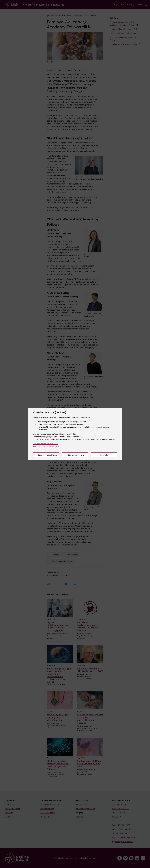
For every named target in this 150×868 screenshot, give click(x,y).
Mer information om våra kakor (45, 444)
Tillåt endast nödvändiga (46, 455)
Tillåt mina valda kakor (75, 455)
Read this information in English (46, 446)
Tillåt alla (104, 455)
